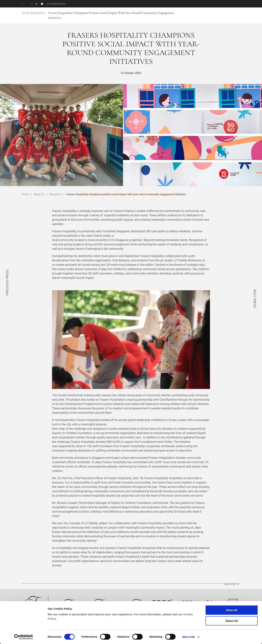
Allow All (232, 610)
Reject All (232, 621)
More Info (189, 637)
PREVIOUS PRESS (7, 282)
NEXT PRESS (255, 299)
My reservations (56, 4)
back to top (232, 584)
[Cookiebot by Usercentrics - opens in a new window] (24, 637)
